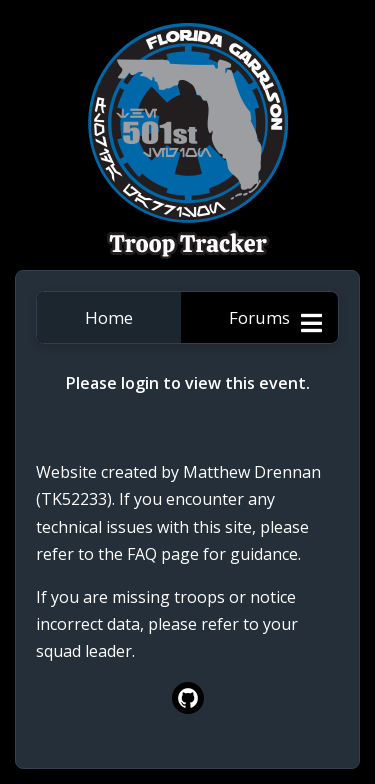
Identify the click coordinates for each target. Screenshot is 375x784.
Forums (259, 317)
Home (109, 317)
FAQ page (163, 554)
